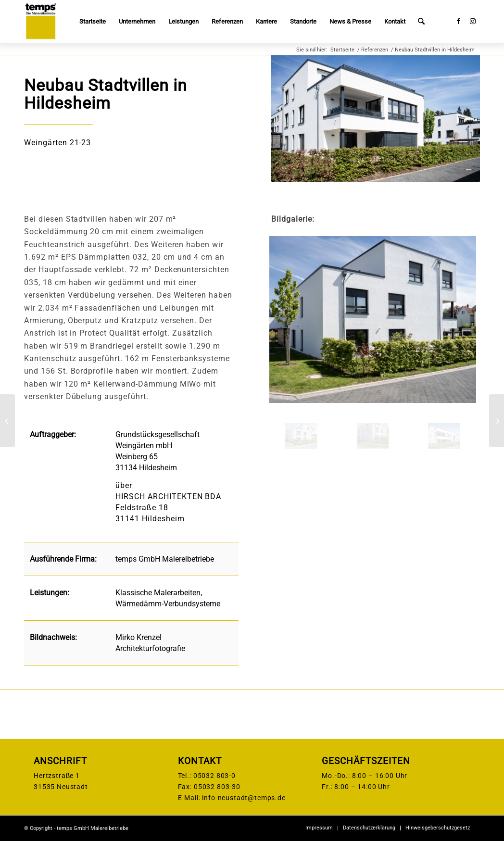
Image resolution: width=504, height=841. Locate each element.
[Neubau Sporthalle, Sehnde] (7, 421)
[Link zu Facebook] (458, 21)
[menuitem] (93, 22)
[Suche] (422, 22)
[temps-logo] (40, 22)
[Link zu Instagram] (473, 21)
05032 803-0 (214, 776)
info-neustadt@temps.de (244, 798)
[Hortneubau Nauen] (497, 421)
